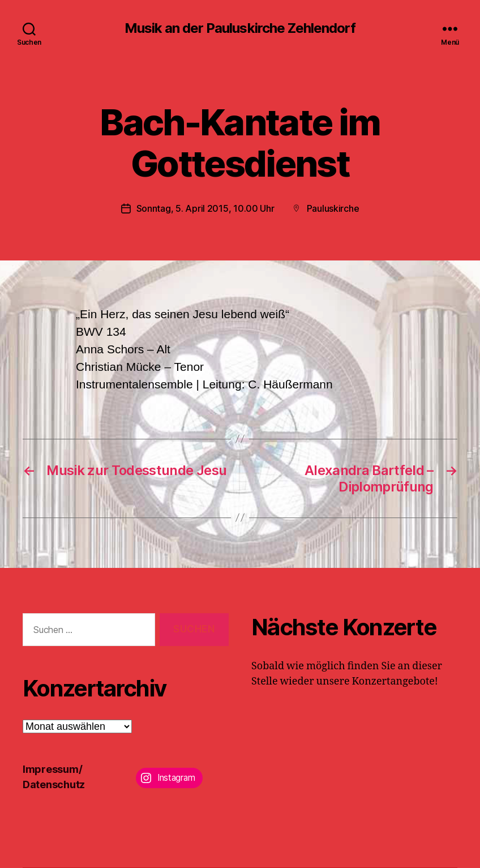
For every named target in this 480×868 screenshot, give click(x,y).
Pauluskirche (333, 208)
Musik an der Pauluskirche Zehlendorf (240, 28)
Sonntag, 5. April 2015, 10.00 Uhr (205, 208)
